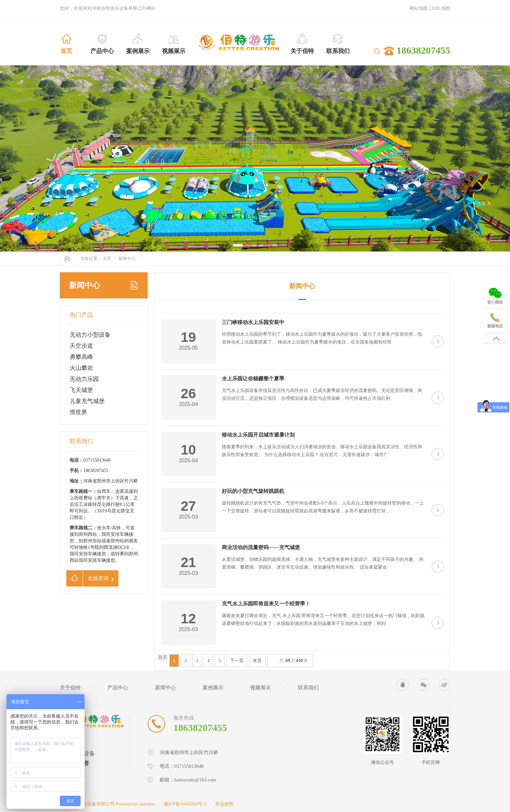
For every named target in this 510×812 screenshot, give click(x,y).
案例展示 (213, 688)
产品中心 (118, 688)
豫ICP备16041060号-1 (185, 804)
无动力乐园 (84, 379)
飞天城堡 (81, 390)
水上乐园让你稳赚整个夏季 (253, 379)
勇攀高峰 (81, 357)
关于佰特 (70, 688)
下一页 (237, 661)
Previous (6, 155)
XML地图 (441, 8)
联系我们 (308, 688)
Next (504, 155)
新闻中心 (127, 258)
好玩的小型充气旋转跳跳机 (253, 491)
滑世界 (78, 412)
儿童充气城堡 (87, 401)
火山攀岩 (81, 368)
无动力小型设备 (90, 335)
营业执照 (224, 804)
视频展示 (261, 688)
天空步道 (81, 346)
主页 (107, 258)
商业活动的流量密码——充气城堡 (261, 547)
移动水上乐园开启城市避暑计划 (258, 435)
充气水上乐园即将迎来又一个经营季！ (266, 604)
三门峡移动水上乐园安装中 (253, 322)
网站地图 (419, 8)
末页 (257, 661)
